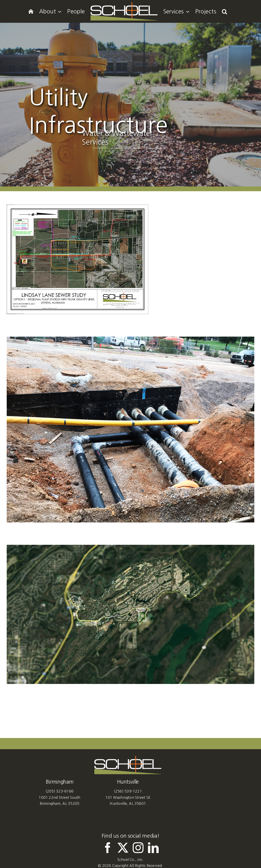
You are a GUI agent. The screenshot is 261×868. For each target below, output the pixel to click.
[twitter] (123, 848)
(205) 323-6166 (60, 791)
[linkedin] (153, 848)
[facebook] (108, 848)
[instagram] (138, 848)
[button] (224, 11)
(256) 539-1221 (128, 791)
